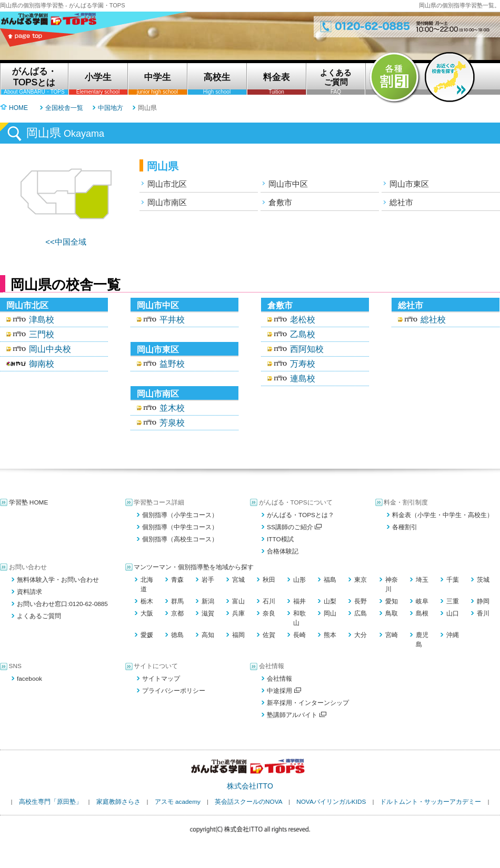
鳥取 (392, 613)
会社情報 (279, 679)
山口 (453, 613)
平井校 (172, 320)
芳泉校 (172, 423)
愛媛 (147, 635)
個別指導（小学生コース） (180, 515)
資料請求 (29, 592)
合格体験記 (283, 551)
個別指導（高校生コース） (180, 539)
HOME (18, 108)
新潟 (208, 601)
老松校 (303, 320)
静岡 (483, 601)
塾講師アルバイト (297, 715)
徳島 (177, 635)
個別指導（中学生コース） (180, 527)
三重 (453, 601)
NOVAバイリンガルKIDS (331, 802)
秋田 (269, 580)
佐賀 (269, 635)
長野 (361, 601)
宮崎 (392, 635)
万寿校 (303, 364)
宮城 (238, 580)
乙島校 (303, 334)
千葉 (453, 580)
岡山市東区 (409, 184)
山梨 (330, 601)
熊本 (330, 635)
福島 (330, 580)
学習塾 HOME (29, 502)
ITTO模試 (280, 539)
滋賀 (208, 613)
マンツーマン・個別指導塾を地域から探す (194, 567)
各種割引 (405, 527)
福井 (299, 601)
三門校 (42, 334)
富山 (238, 601)
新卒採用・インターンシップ (308, 703)
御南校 (42, 364)
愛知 (392, 601)
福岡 (238, 635)
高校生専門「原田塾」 (51, 802)
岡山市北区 (167, 184)
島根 (422, 613)
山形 (299, 580)
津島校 (42, 320)
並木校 (172, 408)
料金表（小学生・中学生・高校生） (443, 515)
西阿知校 (307, 349)
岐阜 (422, 601)
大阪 (147, 613)
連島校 (303, 379)
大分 (361, 635)
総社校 (433, 320)
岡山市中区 (288, 184)
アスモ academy (178, 802)
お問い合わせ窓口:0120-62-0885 (62, 604)
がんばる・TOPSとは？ (301, 515)
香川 (483, 613)
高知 (208, 635)
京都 (177, 613)
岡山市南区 (167, 202)
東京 (361, 580)
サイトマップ (161, 679)
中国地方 (111, 108)
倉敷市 (280, 202)
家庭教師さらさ (118, 802)
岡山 (330, 613)
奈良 (269, 613)
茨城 (483, 580)
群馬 (177, 601)
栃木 (147, 601)
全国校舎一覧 (64, 108)
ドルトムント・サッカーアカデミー (431, 802)
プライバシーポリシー (174, 691)
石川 (269, 601)
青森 (177, 580)
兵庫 (238, 613)
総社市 (401, 202)
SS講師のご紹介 (294, 527)
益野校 (172, 364)
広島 (361, 613)
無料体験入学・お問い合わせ (58, 580)
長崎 (299, 635)
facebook (29, 679)
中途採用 (284, 691)
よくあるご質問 (39, 616)
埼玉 (422, 580)
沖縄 (453, 635)
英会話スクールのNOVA (248, 802)
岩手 (208, 580)
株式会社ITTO (250, 786)
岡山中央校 (50, 349)
